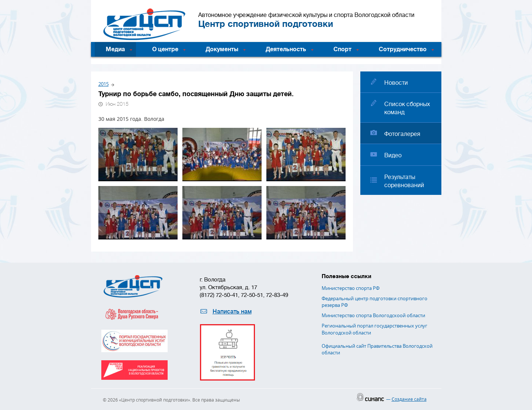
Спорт (342, 49)
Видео (393, 155)
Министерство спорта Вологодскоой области (373, 315)
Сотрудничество (403, 49)
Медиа (115, 49)
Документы (222, 49)
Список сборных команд (407, 108)
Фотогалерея (402, 134)
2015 (104, 84)
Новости (396, 83)
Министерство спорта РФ (351, 288)
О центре (165, 49)
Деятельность (286, 49)
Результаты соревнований (404, 181)
